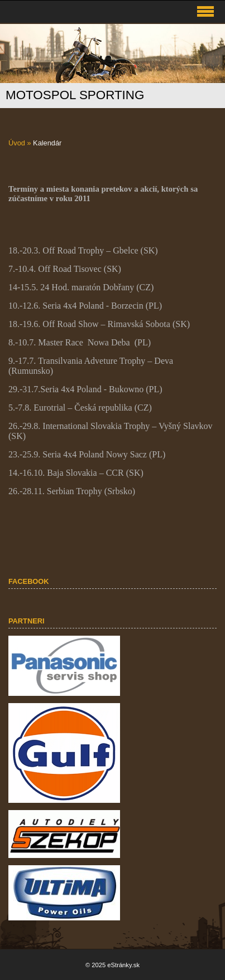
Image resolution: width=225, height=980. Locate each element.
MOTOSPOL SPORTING (75, 95)
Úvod (17, 143)
